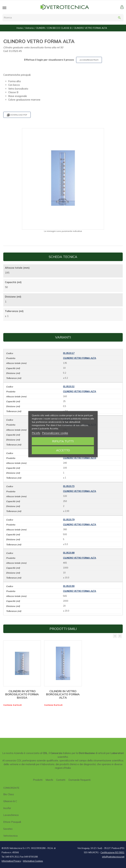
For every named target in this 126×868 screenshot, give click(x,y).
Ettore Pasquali (12, 822)
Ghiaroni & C (10, 801)
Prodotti (38, 780)
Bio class (9, 794)
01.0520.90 (69, 586)
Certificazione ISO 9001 (112, 852)
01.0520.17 (69, 353)
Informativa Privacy (11, 861)
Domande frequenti (79, 780)
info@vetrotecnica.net (113, 857)
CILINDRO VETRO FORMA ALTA (80, 358)
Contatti (61, 780)
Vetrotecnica (10, 836)
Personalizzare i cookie (55, 433)
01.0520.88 (69, 553)
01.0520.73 (69, 486)
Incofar (7, 808)
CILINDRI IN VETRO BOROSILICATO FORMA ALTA (63, 694)
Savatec (8, 829)
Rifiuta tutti (63, 441)
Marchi (49, 780)
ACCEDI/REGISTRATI (89, 60)
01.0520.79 (69, 520)
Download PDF (17, 115)
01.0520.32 (69, 386)
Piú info (36, 433)
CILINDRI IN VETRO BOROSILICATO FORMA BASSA (22, 694)
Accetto (63, 450)
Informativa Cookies (33, 861)
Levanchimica (11, 815)
